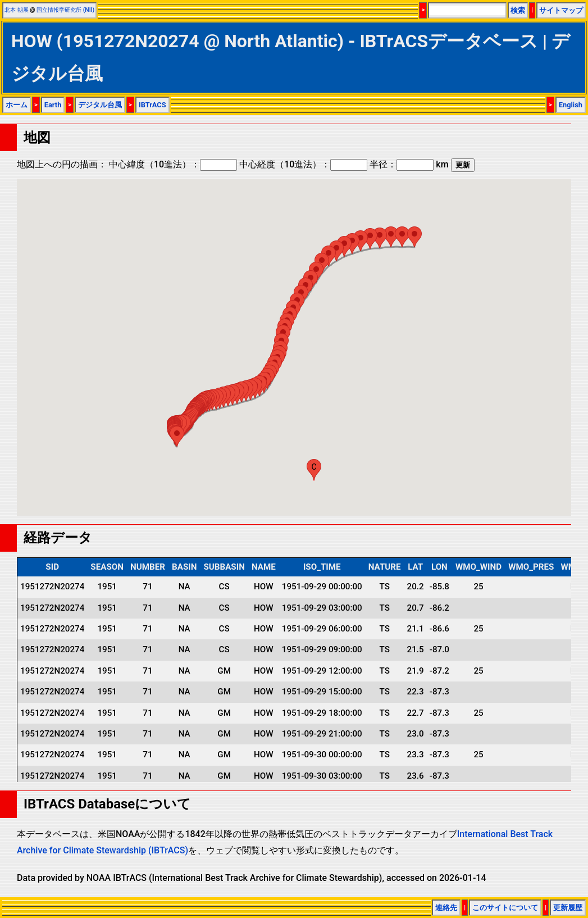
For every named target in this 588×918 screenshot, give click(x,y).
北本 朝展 (17, 10)
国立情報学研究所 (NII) (65, 10)
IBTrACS (152, 105)
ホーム (17, 105)
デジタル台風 (100, 105)
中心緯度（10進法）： (173, 164)
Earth (53, 105)
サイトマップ (561, 10)
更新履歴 (568, 908)
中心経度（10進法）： (303, 164)
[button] (177, 436)
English (571, 105)
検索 (518, 10)
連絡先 (446, 908)
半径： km (409, 164)
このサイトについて (505, 908)
